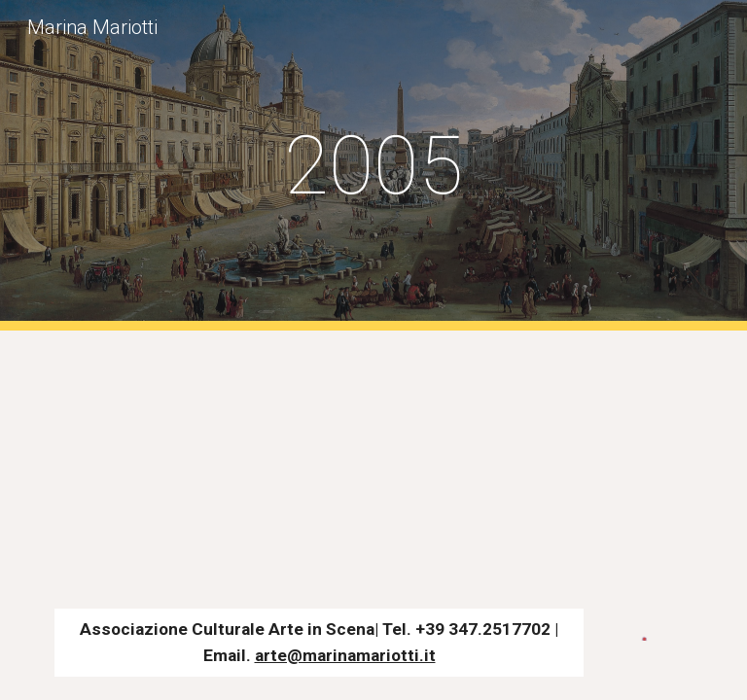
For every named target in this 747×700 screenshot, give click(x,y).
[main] (373, 166)
